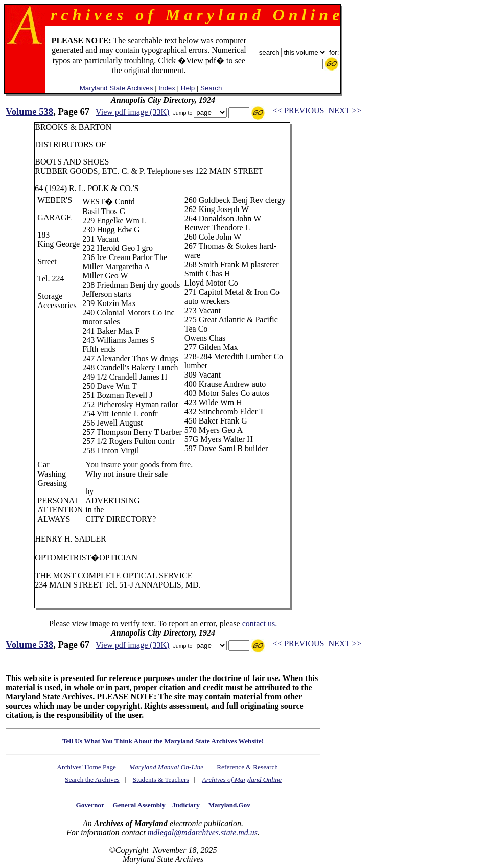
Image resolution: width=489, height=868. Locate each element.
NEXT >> (344, 111)
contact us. (260, 624)
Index (167, 88)
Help (188, 88)
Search (211, 88)
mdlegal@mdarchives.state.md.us (203, 832)
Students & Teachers (161, 779)
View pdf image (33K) (132, 112)
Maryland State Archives (117, 88)
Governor (90, 805)
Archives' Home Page (86, 767)
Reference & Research (247, 767)
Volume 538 (29, 112)
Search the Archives (92, 779)
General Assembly (139, 805)
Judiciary (186, 805)
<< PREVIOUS (298, 111)
